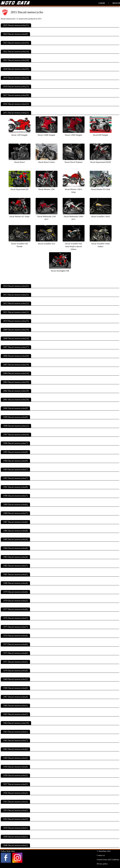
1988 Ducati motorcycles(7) (15, 513)
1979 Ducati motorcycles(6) (15, 592)
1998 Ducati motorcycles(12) (16, 426)
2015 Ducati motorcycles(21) (16, 113)
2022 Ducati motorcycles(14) (16, 52)
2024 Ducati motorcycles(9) (15, 34)
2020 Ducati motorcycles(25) (16, 69)
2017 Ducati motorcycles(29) (16, 95)
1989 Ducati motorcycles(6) (15, 505)
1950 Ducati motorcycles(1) (15, 828)
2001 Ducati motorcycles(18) (16, 400)
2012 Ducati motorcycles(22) (16, 304)
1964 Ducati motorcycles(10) (16, 723)
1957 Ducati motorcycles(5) (15, 784)
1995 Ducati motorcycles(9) (15, 452)
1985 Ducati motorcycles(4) (15, 540)
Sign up (116, 3)
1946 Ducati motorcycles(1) (15, 845)
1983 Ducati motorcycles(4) (15, 557)
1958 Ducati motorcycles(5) (15, 776)
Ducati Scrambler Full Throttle (20, 244)
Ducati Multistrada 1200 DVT (47, 216)
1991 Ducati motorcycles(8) (15, 487)
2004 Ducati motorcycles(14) (16, 373)
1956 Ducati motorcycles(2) (15, 793)
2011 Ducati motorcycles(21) (16, 312)
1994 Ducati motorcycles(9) (15, 461)
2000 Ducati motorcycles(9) (15, 408)
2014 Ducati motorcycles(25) (16, 286)
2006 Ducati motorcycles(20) (16, 356)
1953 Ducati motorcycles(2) (15, 810)
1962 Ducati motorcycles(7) (15, 741)
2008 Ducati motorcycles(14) (16, 338)
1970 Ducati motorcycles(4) (15, 671)
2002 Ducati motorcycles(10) (16, 391)
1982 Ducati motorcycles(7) (15, 566)
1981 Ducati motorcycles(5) (15, 574)
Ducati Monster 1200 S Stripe (74, 189)
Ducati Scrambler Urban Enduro (101, 244)
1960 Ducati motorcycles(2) (15, 758)
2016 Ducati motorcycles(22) (16, 104)
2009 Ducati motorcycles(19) (16, 330)
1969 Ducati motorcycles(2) (15, 679)
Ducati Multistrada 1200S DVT (74, 216)
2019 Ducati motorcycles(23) (16, 78)
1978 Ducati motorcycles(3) (15, 601)
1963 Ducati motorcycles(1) (15, 732)
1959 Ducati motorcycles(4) (15, 767)
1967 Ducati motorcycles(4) (15, 697)
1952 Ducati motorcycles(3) (15, 819)
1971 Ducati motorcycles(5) (15, 662)
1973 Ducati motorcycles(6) (15, 644)
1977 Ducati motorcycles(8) (15, 609)
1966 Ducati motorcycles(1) (15, 706)
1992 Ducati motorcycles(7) (15, 478)
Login (102, 3)
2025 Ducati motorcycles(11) (16, 25)
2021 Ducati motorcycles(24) (16, 60)
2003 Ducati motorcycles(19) (16, 382)
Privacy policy (102, 864)
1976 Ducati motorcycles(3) (15, 618)
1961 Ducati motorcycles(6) (15, 749)
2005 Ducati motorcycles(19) (16, 365)
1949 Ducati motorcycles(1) (15, 837)
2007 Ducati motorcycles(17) (16, 347)
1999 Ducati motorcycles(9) (15, 417)
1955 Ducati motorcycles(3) (15, 802)
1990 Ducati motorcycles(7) (15, 496)
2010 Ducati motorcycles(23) (16, 321)
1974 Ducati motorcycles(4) (15, 636)
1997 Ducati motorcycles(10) (16, 435)
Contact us (101, 855)
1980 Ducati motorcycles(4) (15, 583)
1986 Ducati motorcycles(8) (15, 531)
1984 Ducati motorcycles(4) (15, 548)
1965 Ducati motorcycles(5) (15, 714)
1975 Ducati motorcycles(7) (15, 627)
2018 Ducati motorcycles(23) (16, 87)
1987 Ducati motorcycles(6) (15, 522)
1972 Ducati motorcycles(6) (15, 653)
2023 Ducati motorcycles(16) (16, 43)
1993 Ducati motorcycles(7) (15, 470)
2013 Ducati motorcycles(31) (16, 295)
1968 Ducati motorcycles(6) (15, 688)
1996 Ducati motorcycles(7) (15, 443)
